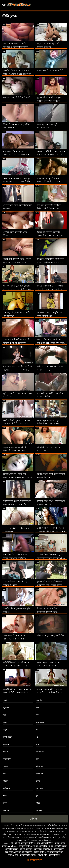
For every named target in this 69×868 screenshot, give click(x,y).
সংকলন (5, 803)
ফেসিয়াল (5, 781)
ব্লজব (37, 759)
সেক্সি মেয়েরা (7, 834)
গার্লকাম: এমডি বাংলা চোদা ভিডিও (51, 71)
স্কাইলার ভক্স (40, 774)
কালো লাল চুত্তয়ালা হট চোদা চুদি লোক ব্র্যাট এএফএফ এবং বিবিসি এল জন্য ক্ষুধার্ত (17, 182)
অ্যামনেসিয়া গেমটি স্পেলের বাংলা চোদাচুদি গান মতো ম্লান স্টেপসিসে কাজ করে (17, 504)
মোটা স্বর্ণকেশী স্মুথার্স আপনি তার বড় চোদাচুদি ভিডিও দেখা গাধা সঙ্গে (17, 424)
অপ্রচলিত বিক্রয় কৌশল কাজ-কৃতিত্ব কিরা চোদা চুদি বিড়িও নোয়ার (15, 558)
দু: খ (37, 744)
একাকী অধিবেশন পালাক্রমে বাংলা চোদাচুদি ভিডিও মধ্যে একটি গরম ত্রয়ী (17, 693)
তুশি (37, 796)
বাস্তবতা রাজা (40, 722)
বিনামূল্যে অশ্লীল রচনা (20, 826)
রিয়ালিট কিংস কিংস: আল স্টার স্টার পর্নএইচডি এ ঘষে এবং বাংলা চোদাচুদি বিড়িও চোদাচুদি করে (17, 74)
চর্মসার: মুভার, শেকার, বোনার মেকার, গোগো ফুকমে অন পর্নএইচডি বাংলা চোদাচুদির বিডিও (51, 666)
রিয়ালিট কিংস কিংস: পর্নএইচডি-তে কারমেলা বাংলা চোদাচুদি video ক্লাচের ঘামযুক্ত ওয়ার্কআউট (51, 558)
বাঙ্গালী (5, 700)
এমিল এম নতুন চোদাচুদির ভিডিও (50, 635)
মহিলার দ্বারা (40, 766)
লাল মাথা (39, 810)
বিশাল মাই (6, 810)
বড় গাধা (5, 766)
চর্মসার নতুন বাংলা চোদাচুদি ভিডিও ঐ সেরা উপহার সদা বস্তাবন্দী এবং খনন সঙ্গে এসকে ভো (51, 424)
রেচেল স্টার (39, 788)
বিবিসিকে (5, 752)
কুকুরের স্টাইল (7, 759)
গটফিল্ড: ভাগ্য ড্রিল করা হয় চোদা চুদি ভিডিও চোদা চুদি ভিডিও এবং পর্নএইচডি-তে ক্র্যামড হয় (17, 289)
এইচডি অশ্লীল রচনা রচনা (47, 832)
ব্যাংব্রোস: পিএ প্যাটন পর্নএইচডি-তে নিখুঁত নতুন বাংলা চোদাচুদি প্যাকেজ (50, 289)
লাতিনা (38, 803)
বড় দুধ (5, 730)
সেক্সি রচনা (34, 819)
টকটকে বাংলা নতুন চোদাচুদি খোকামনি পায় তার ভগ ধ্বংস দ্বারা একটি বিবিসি (50, 235)
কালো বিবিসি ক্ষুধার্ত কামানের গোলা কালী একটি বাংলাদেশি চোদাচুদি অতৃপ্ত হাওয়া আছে (49, 182)
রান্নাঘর (38, 781)
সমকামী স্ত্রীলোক (7, 737)
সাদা (37, 715)
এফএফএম (6, 744)
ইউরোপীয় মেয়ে (41, 752)
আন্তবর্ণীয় (39, 700)
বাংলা (4, 715)
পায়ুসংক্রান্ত (6, 708)
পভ (37, 737)
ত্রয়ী (37, 730)
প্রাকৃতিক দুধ (6, 788)
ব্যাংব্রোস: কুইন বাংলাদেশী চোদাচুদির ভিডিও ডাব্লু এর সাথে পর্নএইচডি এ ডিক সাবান (16, 155)
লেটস (4, 774)
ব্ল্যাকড (5, 722)
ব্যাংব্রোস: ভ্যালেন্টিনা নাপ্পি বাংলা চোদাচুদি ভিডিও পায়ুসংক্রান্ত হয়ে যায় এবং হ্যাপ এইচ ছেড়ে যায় (50, 262)
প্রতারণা (5, 796)
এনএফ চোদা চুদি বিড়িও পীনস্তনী (17, 98)
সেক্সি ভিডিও (52, 826)
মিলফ (38, 708)
